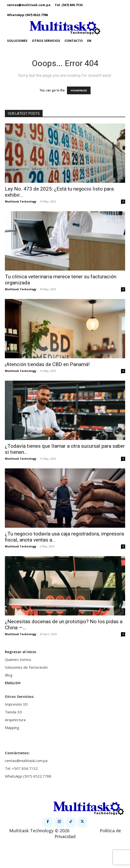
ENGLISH (13, 683)
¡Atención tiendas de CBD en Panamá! (47, 364)
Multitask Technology (21, 201)
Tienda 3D (14, 712)
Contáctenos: (17, 753)
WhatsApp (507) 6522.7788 (28, 776)
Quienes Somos (18, 659)
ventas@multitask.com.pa (26, 761)
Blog (9, 675)
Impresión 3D (16, 704)
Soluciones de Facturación (26, 667)
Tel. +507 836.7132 (21, 768)
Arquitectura (15, 720)
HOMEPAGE (79, 90)
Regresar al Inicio (21, 652)
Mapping (12, 728)
